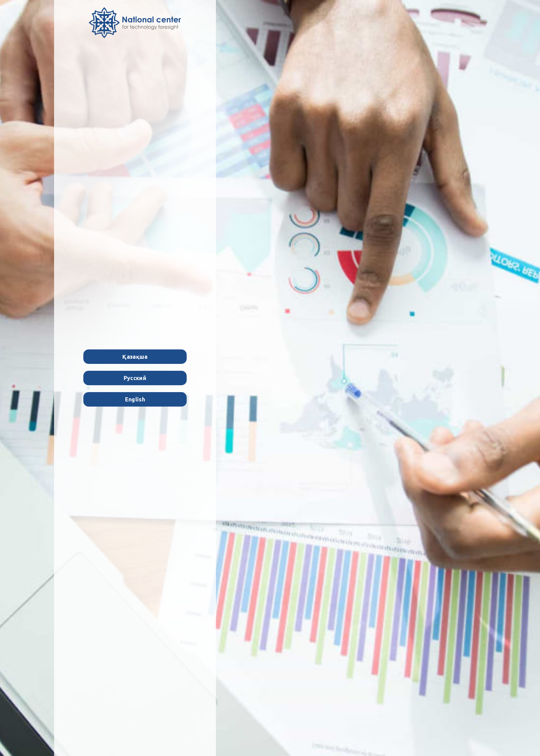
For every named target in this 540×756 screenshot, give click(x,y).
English (135, 399)
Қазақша (135, 357)
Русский (135, 378)
